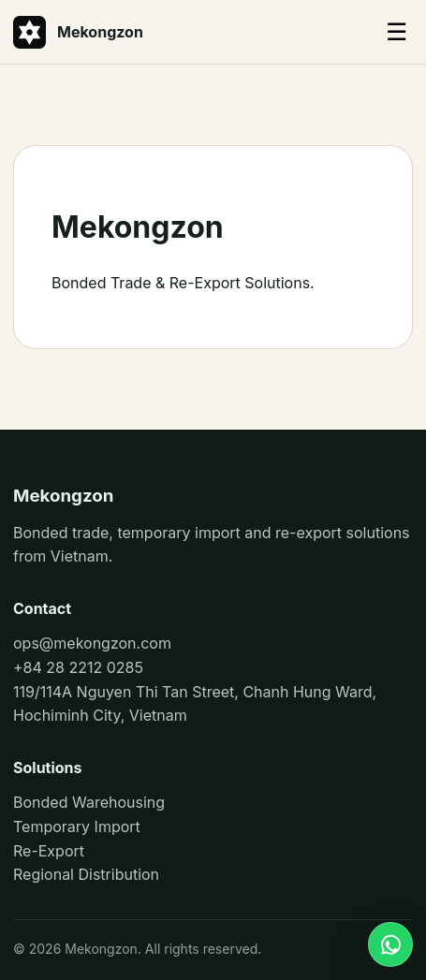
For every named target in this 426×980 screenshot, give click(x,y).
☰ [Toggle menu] (397, 32)
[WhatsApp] (390, 944)
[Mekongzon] (171, 32)
